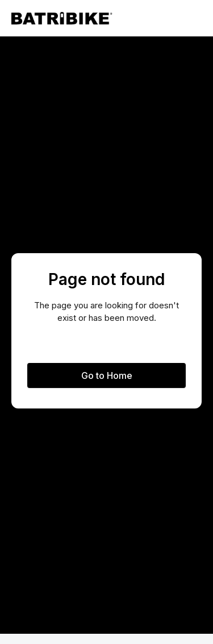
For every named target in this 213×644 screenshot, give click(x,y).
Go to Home (107, 375)
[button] (193, 18)
